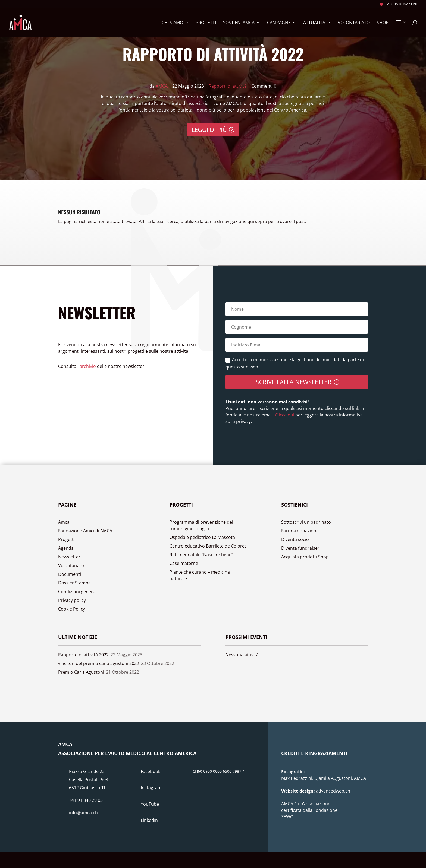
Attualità (314, 23)
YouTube (150, 804)
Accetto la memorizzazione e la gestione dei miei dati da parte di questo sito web (295, 363)
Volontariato (354, 23)
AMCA (162, 86)
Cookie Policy (72, 609)
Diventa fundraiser (300, 548)
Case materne (184, 563)
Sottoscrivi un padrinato (306, 522)
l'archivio (87, 366)
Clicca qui (284, 415)
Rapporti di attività (228, 86)
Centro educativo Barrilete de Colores (208, 546)
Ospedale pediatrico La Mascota (202, 537)
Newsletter (69, 557)
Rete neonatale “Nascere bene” (201, 555)
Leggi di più (209, 129)
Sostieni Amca (239, 23)
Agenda (66, 548)
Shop (383, 23)
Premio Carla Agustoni (81, 672)
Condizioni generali (78, 592)
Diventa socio (295, 539)
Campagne (279, 23)
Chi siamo (172, 23)
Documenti (70, 574)
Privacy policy (72, 600)
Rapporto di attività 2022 (213, 54)
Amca (64, 522)
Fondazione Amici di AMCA (85, 531)
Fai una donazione (402, 4)
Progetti (206, 23)
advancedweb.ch (333, 791)
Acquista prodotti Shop (305, 557)
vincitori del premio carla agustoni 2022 (99, 663)
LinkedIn (149, 820)
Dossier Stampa (74, 583)
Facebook (151, 771)
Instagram (151, 788)
